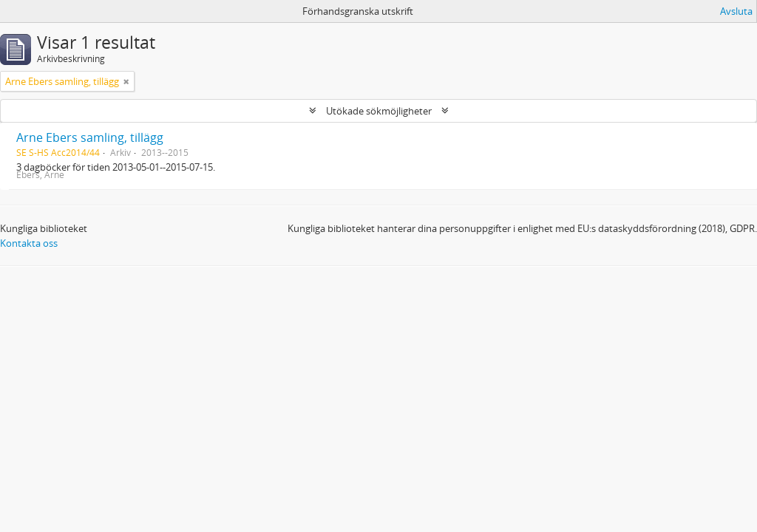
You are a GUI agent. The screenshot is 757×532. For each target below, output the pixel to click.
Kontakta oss (29, 243)
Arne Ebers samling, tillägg (90, 137)
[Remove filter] (126, 81)
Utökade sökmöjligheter (379, 111)
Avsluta (736, 11)
